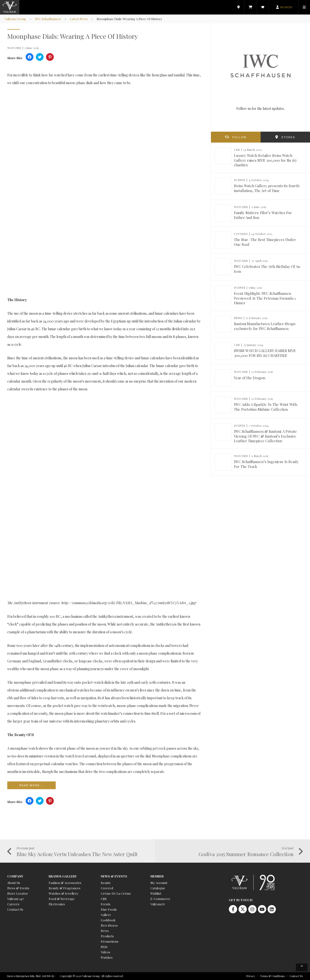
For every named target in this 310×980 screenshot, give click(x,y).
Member (157, 876)
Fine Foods (109, 909)
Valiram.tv (158, 904)
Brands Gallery (63, 876)
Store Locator (18, 893)
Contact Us (15, 909)
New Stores (109, 925)
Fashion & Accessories (65, 883)
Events (106, 904)
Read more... (31, 785)
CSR (104, 899)
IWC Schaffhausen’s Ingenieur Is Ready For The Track (266, 464)
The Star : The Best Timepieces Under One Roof (265, 242)
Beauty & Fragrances (65, 888)
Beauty (106, 883)
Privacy (251, 976)
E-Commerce (160, 899)
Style (104, 947)
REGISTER (286, 7)
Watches (107, 957)
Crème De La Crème (116, 893)
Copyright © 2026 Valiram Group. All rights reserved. (92, 976)
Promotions (110, 941)
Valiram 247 (15, 899)
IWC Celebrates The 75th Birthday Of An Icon (267, 269)
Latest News (79, 19)
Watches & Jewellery (64, 893)
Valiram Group (15, 19)
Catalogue (158, 888)
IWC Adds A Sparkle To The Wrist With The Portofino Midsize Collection (266, 407)
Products (107, 936)
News (105, 931)
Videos (105, 952)
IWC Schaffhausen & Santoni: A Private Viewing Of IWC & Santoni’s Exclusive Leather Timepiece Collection (265, 436)
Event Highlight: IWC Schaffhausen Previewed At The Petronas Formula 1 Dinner (265, 298)
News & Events (18, 888)
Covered (107, 888)
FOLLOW (239, 137)
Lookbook (108, 920)
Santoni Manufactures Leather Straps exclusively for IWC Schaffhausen (265, 326)
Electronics (57, 904)
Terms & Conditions (272, 976)
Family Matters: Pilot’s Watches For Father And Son (263, 215)
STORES (288, 137)
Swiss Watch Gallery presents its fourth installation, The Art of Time (267, 188)
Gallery (106, 915)
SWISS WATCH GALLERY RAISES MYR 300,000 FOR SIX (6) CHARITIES (265, 353)
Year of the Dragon (250, 378)
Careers (13, 904)
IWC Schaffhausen (48, 19)
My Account (159, 883)
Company (15, 876)
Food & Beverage (62, 899)
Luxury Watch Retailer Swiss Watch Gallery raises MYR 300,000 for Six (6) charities (265, 160)
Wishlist (156, 893)
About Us (14, 883)
